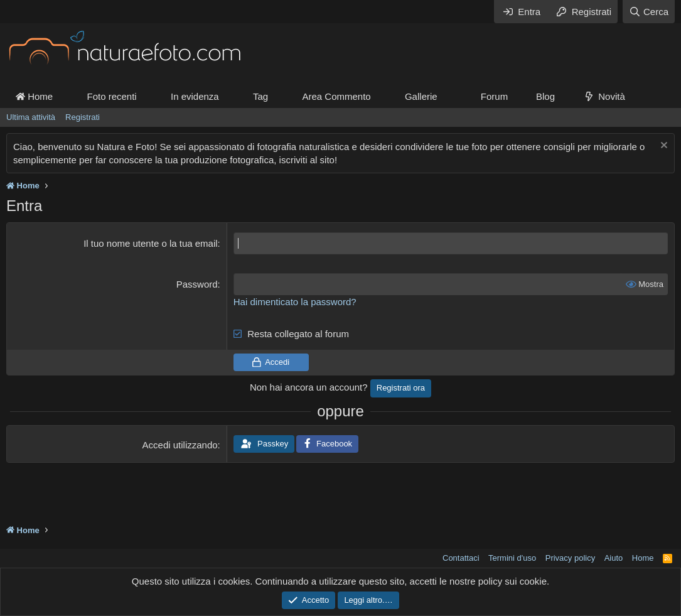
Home (34, 96)
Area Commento (336, 96)
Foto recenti (111, 96)
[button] (448, 96)
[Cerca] (649, 12)
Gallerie (421, 96)
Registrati (83, 117)
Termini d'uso (512, 558)
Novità (612, 96)
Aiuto (614, 558)
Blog (545, 96)
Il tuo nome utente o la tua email (150, 243)
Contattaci (461, 558)
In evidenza (195, 96)
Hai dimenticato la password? (295, 302)
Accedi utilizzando (180, 445)
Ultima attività (31, 117)
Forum (494, 96)
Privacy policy (570, 558)
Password (197, 284)
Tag (260, 96)
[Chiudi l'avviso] (662, 147)
